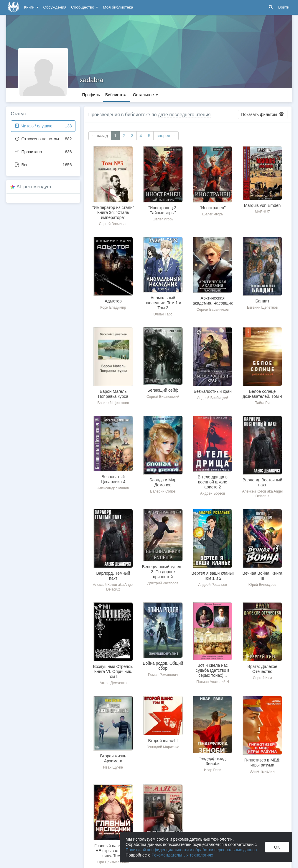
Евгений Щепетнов (262, 307)
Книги (31, 7)
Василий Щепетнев (113, 403)
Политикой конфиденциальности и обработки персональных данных (191, 850)
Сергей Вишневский (163, 397)
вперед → (166, 136)
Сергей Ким (262, 678)
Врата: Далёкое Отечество (262, 669)
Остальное (145, 95)
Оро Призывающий (113, 862)
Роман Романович (163, 675)
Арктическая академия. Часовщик (213, 301)
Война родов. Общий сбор (163, 666)
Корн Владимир (113, 307)
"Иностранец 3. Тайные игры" (163, 210)
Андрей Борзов (213, 493)
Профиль (91, 95)
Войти (284, 7)
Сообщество (85, 7)
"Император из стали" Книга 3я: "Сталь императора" (113, 212)
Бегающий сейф (163, 390)
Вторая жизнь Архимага (113, 758)
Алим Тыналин (262, 771)
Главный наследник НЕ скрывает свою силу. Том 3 (113, 851)
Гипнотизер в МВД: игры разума (262, 763)
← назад (100, 136)
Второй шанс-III (163, 741)
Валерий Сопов (163, 491)
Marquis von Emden (262, 205)
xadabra (92, 80)
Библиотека (116, 95)
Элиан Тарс (163, 314)
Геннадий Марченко (163, 747)
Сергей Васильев (113, 224)
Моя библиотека (118, 7)
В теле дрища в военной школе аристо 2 (213, 482)
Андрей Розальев (213, 585)
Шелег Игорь (163, 219)
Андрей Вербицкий (213, 398)
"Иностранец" (213, 208)
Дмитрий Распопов (163, 583)
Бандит (262, 301)
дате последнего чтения (184, 115)
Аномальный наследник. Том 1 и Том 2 (163, 303)
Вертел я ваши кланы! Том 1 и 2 (213, 576)
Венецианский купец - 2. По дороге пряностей (163, 572)
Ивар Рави (213, 770)
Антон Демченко (113, 683)
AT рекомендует (34, 187)
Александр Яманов (113, 488)
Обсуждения (55, 7)
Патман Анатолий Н (213, 682)
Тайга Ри (262, 403)
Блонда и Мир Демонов (163, 482)
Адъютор (113, 301)
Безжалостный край (213, 391)
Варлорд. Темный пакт (113, 576)
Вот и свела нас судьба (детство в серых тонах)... (213, 670)
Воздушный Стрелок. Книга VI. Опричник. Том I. (113, 671)
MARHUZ (262, 212)
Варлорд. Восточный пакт (262, 482)
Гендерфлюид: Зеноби (213, 761)
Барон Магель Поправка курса (113, 394)
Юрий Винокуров (262, 585)
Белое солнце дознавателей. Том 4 (262, 394)
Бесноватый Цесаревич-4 (113, 479)
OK (277, 847)
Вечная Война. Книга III (262, 576)
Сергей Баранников (213, 310)
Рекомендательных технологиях (182, 855)
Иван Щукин (113, 767)
